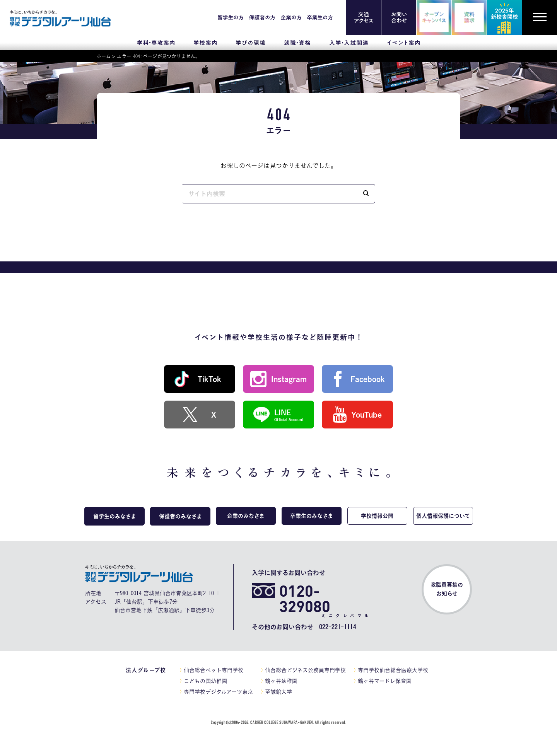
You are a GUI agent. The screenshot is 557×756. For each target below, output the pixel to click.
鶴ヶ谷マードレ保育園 (385, 681)
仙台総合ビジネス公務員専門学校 (305, 670)
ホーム (104, 56)
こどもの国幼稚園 (205, 681)
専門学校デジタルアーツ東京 (218, 692)
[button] (366, 194)
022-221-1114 (338, 627)
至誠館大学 (278, 692)
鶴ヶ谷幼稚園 (281, 681)
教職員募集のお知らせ (447, 589)
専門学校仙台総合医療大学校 (393, 670)
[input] (270, 194)
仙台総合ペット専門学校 (214, 670)
